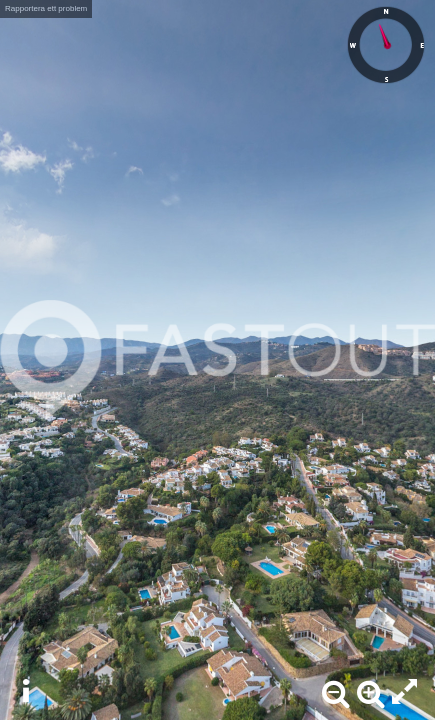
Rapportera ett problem (46, 8)
